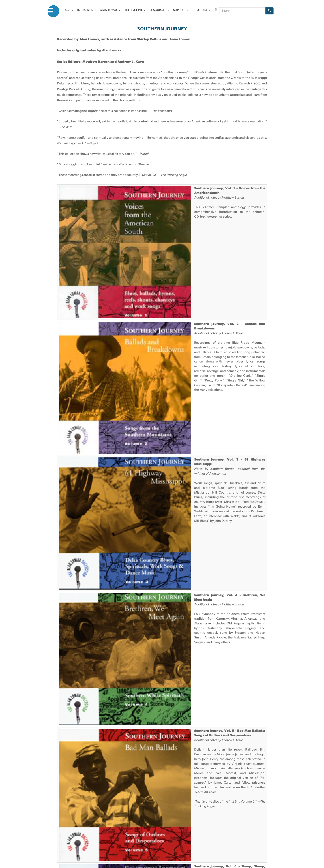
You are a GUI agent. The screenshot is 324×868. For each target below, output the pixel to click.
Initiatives (86, 10)
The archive (135, 10)
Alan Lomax (110, 10)
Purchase (202, 10)
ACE (69, 10)
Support (181, 10)
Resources (159, 10)
